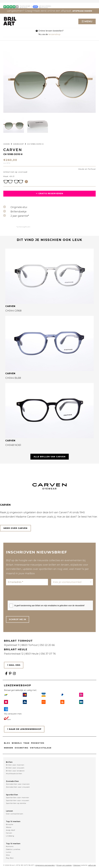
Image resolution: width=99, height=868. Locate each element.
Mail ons (14, 665)
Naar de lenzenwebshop (24, 729)
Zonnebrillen (12, 781)
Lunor (9, 852)
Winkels (17, 743)
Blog (7, 743)
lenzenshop (54, 34)
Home (7, 144)
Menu (88, 21)
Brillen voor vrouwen (15, 768)
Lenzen (9, 811)
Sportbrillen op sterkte (16, 803)
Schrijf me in (18, 619)
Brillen (9, 762)
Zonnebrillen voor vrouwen (18, 787)
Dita (8, 855)
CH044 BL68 (13, 378)
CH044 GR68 (13, 311)
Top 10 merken (13, 821)
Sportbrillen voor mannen (18, 797)
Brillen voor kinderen (15, 771)
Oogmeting (22, 748)
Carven (9, 833)
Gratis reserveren (50, 193)
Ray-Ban (10, 858)
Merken (9, 748)
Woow (9, 827)
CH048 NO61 (13, 445)
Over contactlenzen (15, 814)
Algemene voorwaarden (45, 865)
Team (26, 743)
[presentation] (28, 594)
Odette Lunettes (13, 849)
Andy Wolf (11, 830)
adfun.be (92, 865)
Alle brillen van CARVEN (50, 457)
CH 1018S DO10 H (35, 144)
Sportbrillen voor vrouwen (18, 800)
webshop (18, 144)
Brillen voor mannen (15, 765)
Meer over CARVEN (15, 528)
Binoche (10, 824)
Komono (10, 846)
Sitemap (77, 865)
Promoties (38, 743)
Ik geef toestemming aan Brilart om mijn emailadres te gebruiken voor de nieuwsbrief (49, 606)
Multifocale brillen (14, 774)
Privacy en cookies (64, 865)
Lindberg (10, 836)
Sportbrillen (12, 795)
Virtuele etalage (41, 748)
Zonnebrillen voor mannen (18, 784)
